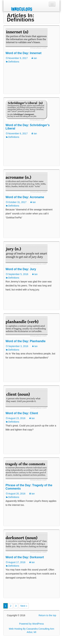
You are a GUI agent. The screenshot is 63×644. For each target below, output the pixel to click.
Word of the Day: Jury (21, 269)
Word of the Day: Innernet (24, 53)
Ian (35, 58)
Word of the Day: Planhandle (26, 341)
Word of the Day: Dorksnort (25, 557)
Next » (24, 606)
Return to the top (47, 615)
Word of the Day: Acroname (25, 197)
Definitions (14, 62)
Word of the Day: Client (22, 413)
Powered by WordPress (32, 624)
